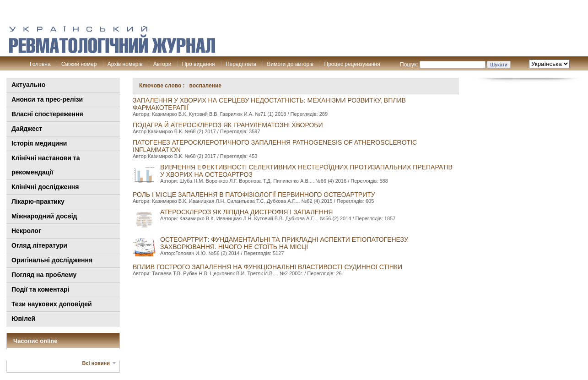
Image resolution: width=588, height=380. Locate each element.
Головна (40, 64)
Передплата (241, 64)
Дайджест (27, 129)
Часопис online (35, 341)
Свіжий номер (79, 64)
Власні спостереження (47, 114)
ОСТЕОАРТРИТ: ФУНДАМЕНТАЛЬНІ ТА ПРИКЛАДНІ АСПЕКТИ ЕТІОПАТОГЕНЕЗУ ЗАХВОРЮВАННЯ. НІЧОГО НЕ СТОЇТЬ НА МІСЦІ (284, 243)
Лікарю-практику (38, 201)
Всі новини (96, 363)
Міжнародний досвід (44, 216)
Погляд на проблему (44, 275)
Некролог (26, 231)
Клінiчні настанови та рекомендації (46, 165)
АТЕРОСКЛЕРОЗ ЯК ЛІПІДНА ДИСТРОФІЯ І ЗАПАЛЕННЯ (246, 212)
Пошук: (409, 65)
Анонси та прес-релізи (47, 99)
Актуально (28, 85)
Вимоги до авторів (291, 64)
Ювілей (23, 319)
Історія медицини (39, 143)
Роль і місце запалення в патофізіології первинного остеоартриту (254, 195)
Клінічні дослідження (45, 187)
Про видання (199, 64)
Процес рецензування (352, 64)
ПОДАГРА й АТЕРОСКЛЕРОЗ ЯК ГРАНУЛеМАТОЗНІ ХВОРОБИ (228, 125)
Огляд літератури (39, 245)
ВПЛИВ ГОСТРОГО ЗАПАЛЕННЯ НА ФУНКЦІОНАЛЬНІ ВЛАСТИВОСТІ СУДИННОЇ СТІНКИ (267, 267)
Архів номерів (125, 64)
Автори (162, 64)
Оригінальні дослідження (52, 260)
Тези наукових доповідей (52, 304)
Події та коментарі (40, 289)
